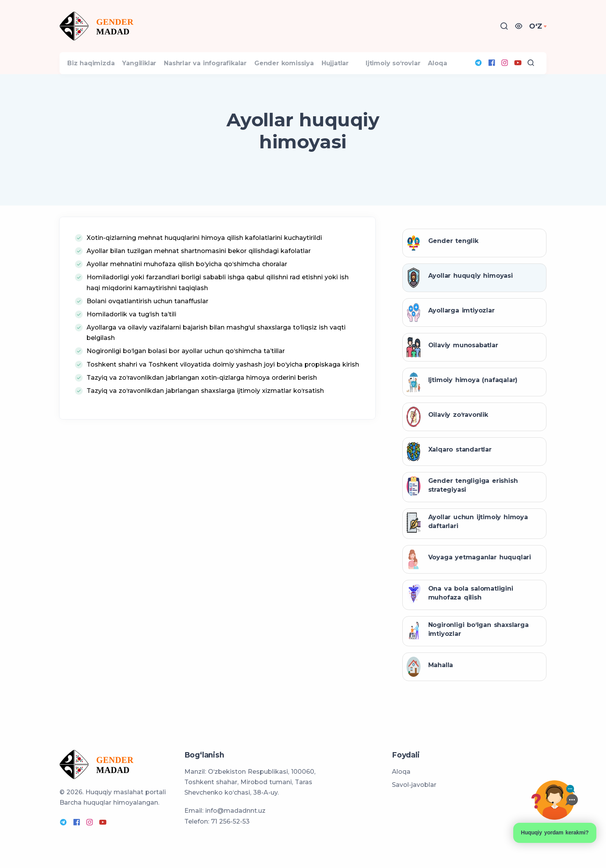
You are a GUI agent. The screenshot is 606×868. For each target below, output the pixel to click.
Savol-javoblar (414, 785)
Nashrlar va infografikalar (225, 73)
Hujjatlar (370, 73)
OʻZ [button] (537, 26)
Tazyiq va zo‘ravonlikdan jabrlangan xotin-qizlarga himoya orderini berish (202, 398)
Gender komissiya (311, 73)
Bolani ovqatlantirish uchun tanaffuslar (147, 321)
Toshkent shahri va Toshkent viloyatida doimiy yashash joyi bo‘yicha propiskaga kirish (223, 384)
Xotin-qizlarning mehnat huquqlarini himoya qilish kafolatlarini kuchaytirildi (204, 258)
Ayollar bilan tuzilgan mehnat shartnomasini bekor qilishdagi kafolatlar (199, 271)
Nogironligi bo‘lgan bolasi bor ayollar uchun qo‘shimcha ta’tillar (186, 371)
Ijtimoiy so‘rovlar (426, 73)
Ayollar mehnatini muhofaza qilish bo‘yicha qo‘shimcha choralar (187, 284)
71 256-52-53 (230, 821)
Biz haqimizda (95, 73)
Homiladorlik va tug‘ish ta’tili (131, 334)
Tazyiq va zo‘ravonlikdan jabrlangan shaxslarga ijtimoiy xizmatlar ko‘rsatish (205, 411)
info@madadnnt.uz (235, 811)
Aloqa (478, 73)
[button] (521, 26)
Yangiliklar (151, 73)
